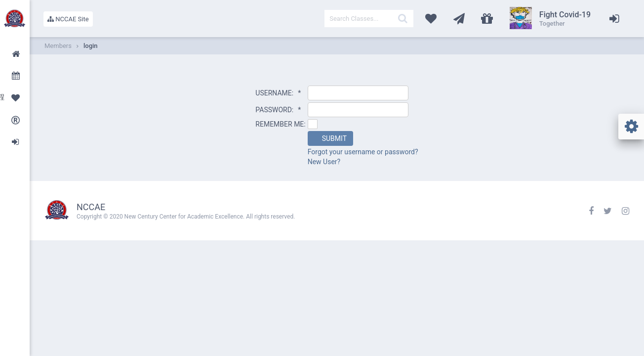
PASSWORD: (278, 110)
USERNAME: (278, 93)
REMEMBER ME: (280, 124)
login (91, 46)
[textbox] (369, 19)
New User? (324, 162)
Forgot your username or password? (363, 152)
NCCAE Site (68, 19)
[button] (330, 138)
